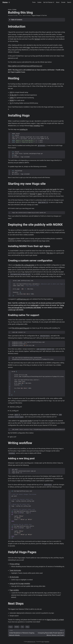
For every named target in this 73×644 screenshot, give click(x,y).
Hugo (28, 47)
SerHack (37, 39)
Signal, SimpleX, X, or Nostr (55, 620)
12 (10, 390)
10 (10, 296)
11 (10, 388)
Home (5, 2)
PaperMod (47, 642)
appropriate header (26, 421)
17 (10, 518)
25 (10, 531)
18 (10, 520)
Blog (27, 627)
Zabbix (12, 98)
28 (10, 536)
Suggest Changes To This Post (39, 15)
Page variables (14, 590)
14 (10, 393)
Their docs (50, 253)
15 (10, 395)
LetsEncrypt (34, 305)
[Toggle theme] (9, 2)
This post (11, 239)
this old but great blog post (21, 328)
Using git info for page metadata (20, 583)
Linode (54, 84)
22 (10, 526)
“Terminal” (32, 194)
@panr (40, 194)
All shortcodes (14, 577)
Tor (11, 103)
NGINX (12, 100)
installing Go (24, 129)
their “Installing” (35, 126)
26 (10, 533)
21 (10, 525)
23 (10, 528)
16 (10, 516)
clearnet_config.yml (16, 407)
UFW (11, 92)
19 (10, 521)
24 (10, 530)
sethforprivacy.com (23, 299)
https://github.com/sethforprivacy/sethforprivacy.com (25, 66)
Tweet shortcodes (15, 570)
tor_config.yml (14, 411)
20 (10, 523)
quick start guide (51, 189)
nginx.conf (13, 437)
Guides (14, 10)
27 (10, 535)
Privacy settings (15, 564)
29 (10, 538)
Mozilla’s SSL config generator (25, 265)
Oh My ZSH (13, 95)
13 (10, 392)
